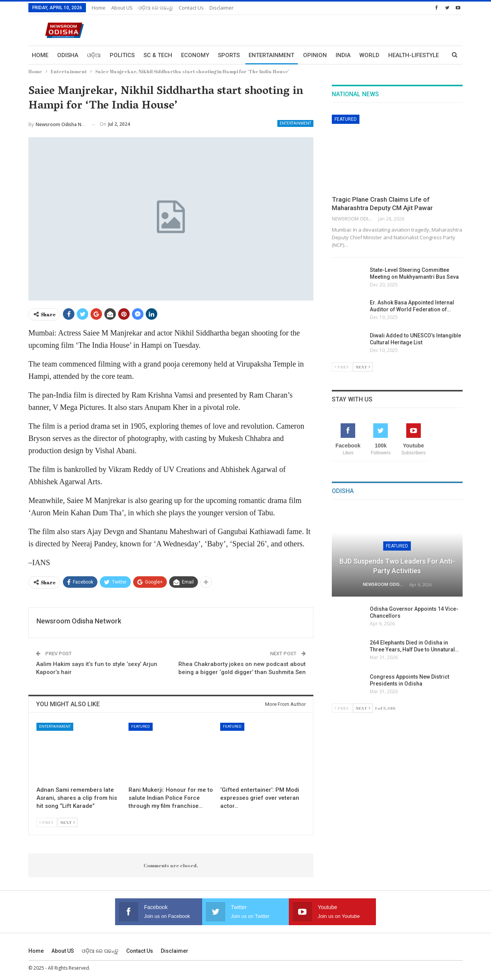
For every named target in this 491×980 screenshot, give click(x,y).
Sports (229, 55)
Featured (141, 726)
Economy (195, 55)
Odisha (68, 55)
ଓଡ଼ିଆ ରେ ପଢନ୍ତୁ (156, 8)
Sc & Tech (158, 55)
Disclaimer (222, 8)
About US (122, 8)
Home (99, 8)
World (369, 55)
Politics (122, 55)
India (343, 55)
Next (68, 822)
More (396, 55)
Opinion (315, 55)
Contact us (191, 8)
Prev (47, 822)
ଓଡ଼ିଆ (94, 55)
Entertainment (271, 55)
